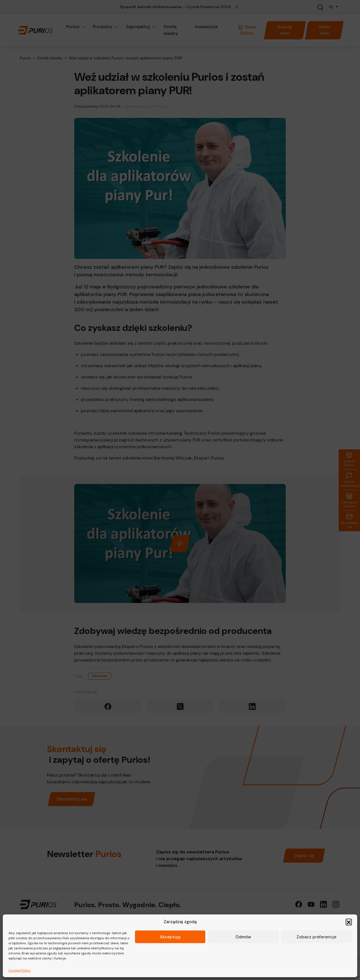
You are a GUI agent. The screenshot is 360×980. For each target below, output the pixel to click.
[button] (349, 922)
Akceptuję (170, 937)
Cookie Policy (20, 970)
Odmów (243, 937)
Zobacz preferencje (316, 937)
